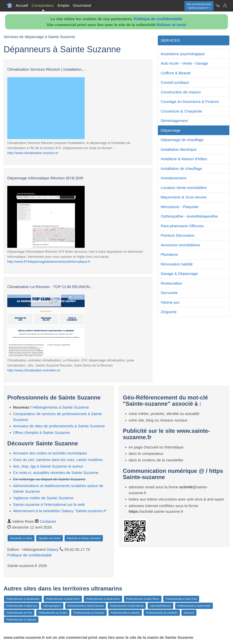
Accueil (22, 5)
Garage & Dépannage (179, 274)
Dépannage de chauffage (182, 140)
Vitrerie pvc (170, 302)
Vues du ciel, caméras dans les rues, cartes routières (58, 460)
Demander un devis (21, 538)
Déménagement (174, 121)
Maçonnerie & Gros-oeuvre (184, 197)
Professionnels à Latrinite (125, 613)
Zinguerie (169, 312)
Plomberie (169, 254)
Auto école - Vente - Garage (184, 63)
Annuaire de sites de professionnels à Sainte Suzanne (59, 426)
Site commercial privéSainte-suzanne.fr (199, 6)
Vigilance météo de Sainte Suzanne (43, 498)
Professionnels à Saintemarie (23, 599)
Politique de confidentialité (158, 19)
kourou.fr (189, 613)
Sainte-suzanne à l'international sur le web (49, 504)
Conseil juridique (175, 82)
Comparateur (43, 5)
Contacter (48, 521)
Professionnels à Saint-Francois (86, 606)
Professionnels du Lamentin (162, 613)
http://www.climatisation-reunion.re (33, 153)
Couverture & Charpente (181, 111)
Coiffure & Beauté (176, 73)
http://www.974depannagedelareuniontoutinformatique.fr (49, 262)
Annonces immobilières (180, 245)
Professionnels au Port (19, 613)
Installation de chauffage (181, 169)
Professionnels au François (89, 613)
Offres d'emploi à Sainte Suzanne (42, 433)
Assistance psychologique (183, 54)
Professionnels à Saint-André (194, 606)
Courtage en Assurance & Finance (190, 102)
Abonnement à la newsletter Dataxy (60, 511)
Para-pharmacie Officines (182, 226)
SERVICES (170, 40)
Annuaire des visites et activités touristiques (50, 453)
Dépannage (171, 130)
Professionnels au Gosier (53, 613)
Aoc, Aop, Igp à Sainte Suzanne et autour (48, 466)
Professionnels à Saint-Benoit (127, 606)
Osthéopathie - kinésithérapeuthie (189, 216)
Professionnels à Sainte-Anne (103, 599)
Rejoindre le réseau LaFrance (84, 538)
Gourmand (82, 5)
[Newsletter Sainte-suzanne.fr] (218, 5)
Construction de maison (181, 92)
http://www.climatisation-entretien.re (34, 370)
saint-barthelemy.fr (160, 606)
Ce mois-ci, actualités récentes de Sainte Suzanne (56, 473)
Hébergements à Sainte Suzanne (61, 407)
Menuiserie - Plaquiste (180, 207)
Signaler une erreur (50, 538)
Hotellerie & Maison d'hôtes (184, 159)
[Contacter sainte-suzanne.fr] (225, 5)
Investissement (173, 178)
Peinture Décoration (178, 235)
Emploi (63, 5)
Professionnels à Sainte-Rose (63, 599)
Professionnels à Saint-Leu (22, 606)
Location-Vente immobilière (184, 188)
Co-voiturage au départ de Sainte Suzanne (49, 479)
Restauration (172, 283)
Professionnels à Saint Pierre (143, 599)
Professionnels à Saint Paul (181, 599)
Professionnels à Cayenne (21, 620)
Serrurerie (169, 293)
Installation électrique (179, 149)
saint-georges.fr (52, 606)
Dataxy (53, 549)
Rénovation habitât (177, 264)
